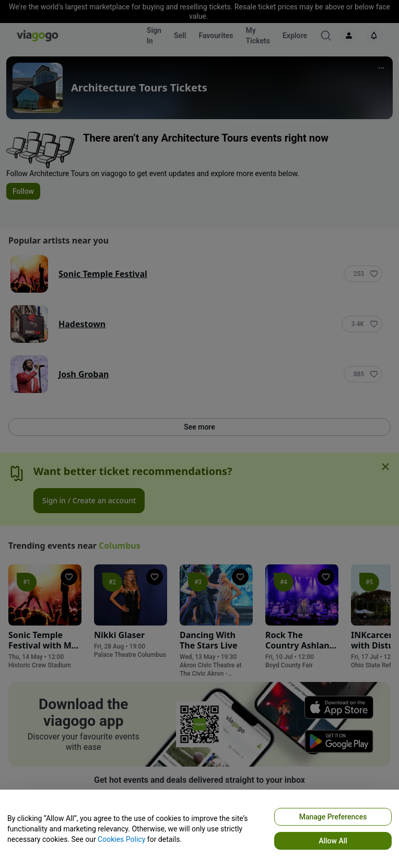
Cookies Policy (121, 839)
